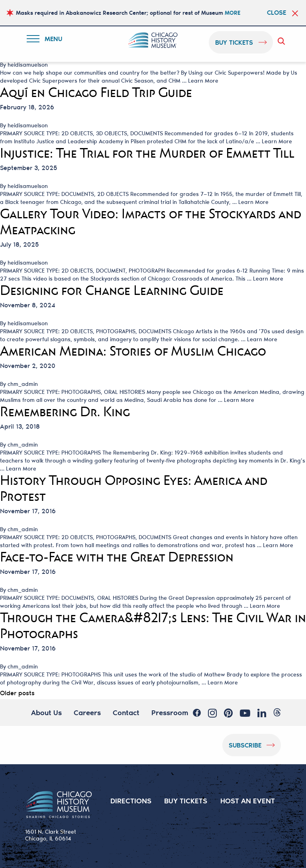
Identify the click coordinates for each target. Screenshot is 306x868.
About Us (46, 712)
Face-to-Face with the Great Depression (117, 557)
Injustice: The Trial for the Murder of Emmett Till (147, 153)
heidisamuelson (28, 65)
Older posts (17, 693)
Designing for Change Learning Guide (112, 291)
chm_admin (23, 384)
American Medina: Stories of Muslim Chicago (133, 351)
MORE (232, 13)
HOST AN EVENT (248, 801)
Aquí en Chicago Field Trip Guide (96, 93)
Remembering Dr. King (65, 412)
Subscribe (245, 745)
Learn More (203, 81)
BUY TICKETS (186, 801)
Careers (87, 712)
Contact (126, 712)
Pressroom (170, 712)
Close (277, 12)
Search (283, 41)
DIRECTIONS (131, 801)
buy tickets (234, 42)
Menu (46, 40)
